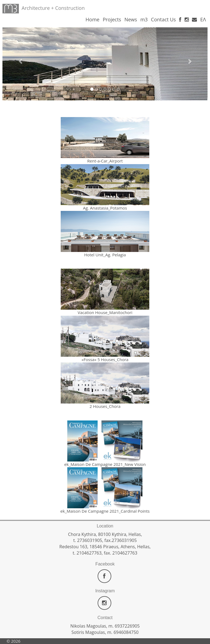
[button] (18, 58)
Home (93, 19)
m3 (144, 19)
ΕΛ (203, 19)
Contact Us (163, 19)
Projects (112, 19)
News (131, 19)
